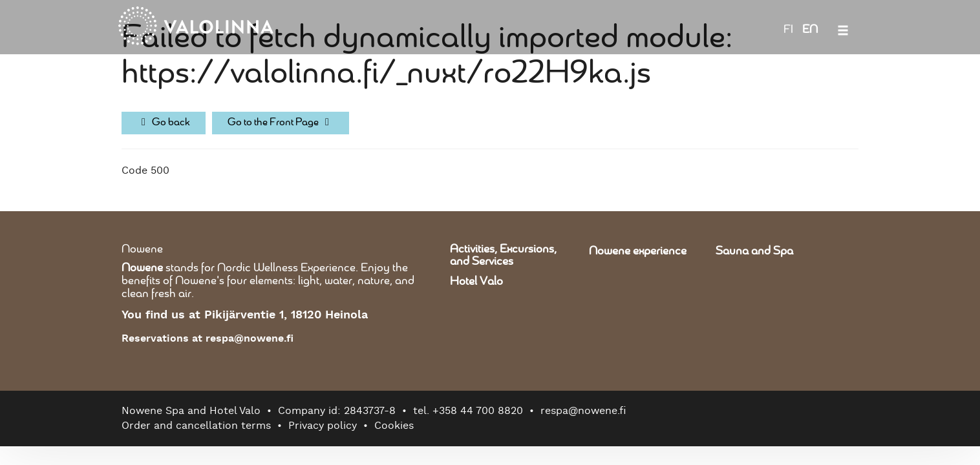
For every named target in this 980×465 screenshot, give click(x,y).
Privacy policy (323, 426)
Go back (164, 122)
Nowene (142, 249)
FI (788, 30)
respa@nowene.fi (583, 411)
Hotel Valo (476, 282)
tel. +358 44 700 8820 (468, 411)
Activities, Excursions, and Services (503, 256)
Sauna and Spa (754, 251)
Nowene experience (638, 251)
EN (810, 30)
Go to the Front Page (281, 122)
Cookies (394, 426)
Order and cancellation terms (196, 426)
